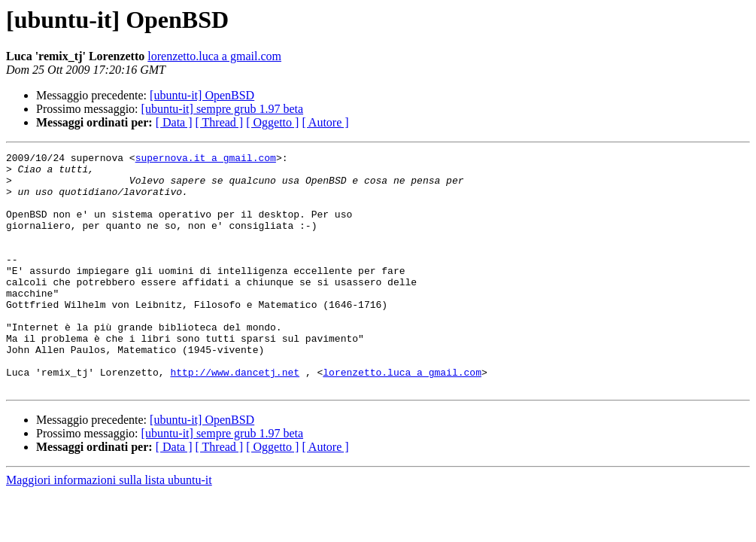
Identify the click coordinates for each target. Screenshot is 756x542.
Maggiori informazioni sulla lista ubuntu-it (109, 527)
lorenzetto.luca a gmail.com (214, 56)
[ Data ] (174, 122)
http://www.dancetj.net (235, 417)
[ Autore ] (325, 122)
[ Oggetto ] (272, 122)
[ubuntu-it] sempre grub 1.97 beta (223, 109)
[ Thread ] (220, 122)
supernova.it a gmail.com (206, 160)
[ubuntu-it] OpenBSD (202, 95)
